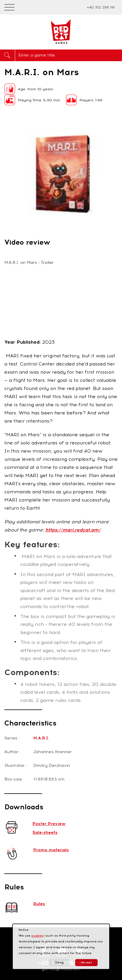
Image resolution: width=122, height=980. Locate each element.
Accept (86, 962)
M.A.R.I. (41, 738)
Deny (59, 962)
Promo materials (51, 850)
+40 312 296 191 (101, 7)
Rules (39, 904)
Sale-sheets (45, 832)
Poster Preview (49, 824)
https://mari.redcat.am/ (73, 530)
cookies (37, 936)
